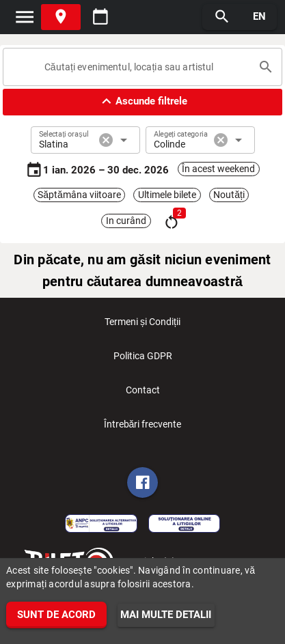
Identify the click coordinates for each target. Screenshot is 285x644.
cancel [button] (106, 140)
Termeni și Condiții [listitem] (142, 326)
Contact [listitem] (143, 394)
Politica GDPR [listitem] (143, 360)
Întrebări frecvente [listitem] (143, 428)
